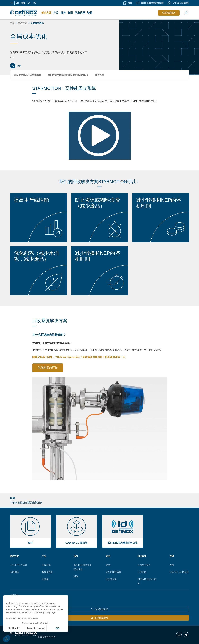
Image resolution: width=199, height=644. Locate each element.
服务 (63, 13)
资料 (172, 565)
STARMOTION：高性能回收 (27, 75)
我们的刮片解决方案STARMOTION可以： (68, 75)
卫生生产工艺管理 (19, 565)
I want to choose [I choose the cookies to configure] (36, 628)
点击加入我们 (144, 565)
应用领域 (14, 572)
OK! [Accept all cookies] (58, 628)
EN (17, 3)
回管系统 (100, 75)
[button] (7, 639)
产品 (56, 13)
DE (35, 3)
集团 (70, 13)
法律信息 (14, 595)
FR (12, 3)
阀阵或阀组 (47, 572)
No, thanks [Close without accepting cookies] (14, 628)
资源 (90, 13)
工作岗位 (142, 572)
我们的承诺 (111, 579)
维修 (76, 576)
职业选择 (80, 13)
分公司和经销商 (113, 572)
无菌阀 (45, 579)
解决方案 (46, 13)
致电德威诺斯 (100, 609)
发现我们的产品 (48, 367)
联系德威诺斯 (169, 13)
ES (29, 3)
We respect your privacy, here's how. (22, 618)
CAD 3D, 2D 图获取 (179, 572)
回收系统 (46, 565)
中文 (23, 3)
